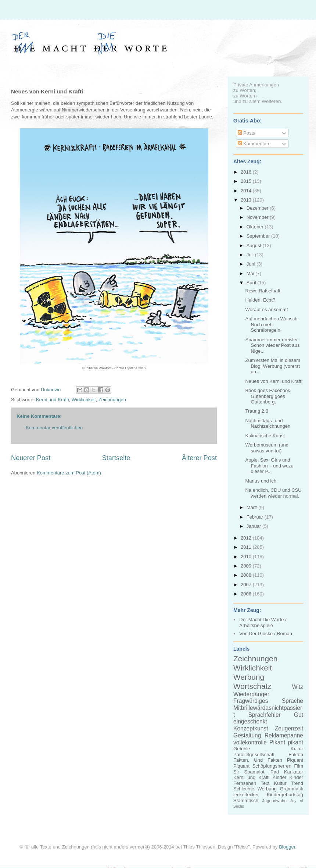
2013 (247, 200)
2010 (247, 557)
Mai (251, 273)
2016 (247, 172)
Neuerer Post (31, 458)
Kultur (297, 749)
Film (299, 766)
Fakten (296, 755)
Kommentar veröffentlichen (54, 428)
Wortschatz (252, 686)
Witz (298, 687)
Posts (247, 133)
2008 (247, 575)
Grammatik (291, 789)
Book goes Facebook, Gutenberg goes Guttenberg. (268, 396)
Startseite (116, 458)
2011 (247, 547)
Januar (254, 526)
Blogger (287, 847)
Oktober (256, 227)
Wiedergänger (251, 694)
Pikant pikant (286, 742)
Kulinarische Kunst (265, 436)
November (258, 217)
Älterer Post (199, 458)
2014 (247, 191)
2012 (247, 538)
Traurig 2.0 (256, 411)
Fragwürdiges (251, 701)
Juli (251, 255)
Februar (256, 517)
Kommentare (254, 144)
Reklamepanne (284, 735)
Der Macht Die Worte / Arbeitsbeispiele (263, 622)
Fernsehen (245, 783)
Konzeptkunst (251, 728)
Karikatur (294, 772)
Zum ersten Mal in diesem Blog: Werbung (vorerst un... (273, 366)
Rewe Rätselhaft (263, 291)
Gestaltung (247, 735)
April (252, 283)
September (259, 236)
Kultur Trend (289, 783)
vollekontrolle (250, 742)
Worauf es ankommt (266, 310)
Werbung (249, 677)
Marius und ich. (261, 481)
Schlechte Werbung (255, 789)
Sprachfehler (264, 715)
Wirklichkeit (84, 400)
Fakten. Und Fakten (258, 760)
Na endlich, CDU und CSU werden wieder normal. (273, 493)
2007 (247, 585)
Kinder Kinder (288, 777)
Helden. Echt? (260, 300)
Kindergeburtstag (285, 795)
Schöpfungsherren (272, 766)
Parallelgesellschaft (254, 755)
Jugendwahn (274, 801)
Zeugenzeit (289, 728)
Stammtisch (246, 801)
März (253, 507)
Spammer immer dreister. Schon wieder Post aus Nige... (272, 345)
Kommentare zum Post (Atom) (69, 473)
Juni (252, 264)
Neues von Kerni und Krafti (274, 381)
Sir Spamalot (249, 772)
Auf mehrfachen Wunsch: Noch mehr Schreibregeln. (272, 324)
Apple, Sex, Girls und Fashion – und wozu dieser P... (269, 466)
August (255, 246)
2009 (247, 566)
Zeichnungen (112, 400)
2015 (247, 181)
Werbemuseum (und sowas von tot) (267, 448)
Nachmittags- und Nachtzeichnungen (268, 424)
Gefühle (242, 749)
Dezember (258, 208)
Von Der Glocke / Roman (266, 634)
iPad (274, 772)
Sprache (292, 701)
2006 (247, 594)
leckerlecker (246, 795)
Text (265, 783)
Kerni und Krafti (53, 400)
